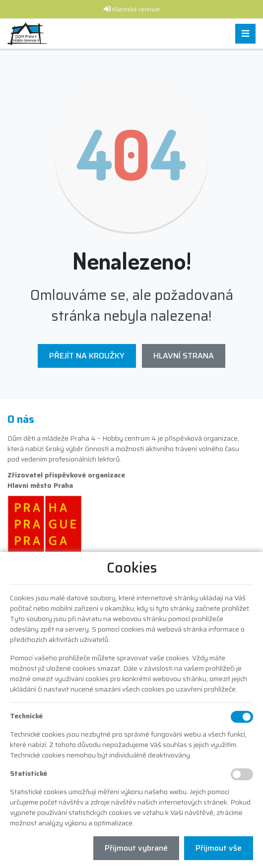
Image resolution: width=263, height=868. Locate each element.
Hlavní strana (184, 356)
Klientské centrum (136, 10)
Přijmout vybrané (136, 848)
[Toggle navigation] (245, 34)
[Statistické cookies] (242, 774)
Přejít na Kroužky (87, 356)
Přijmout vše (219, 848)
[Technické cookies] (242, 717)
